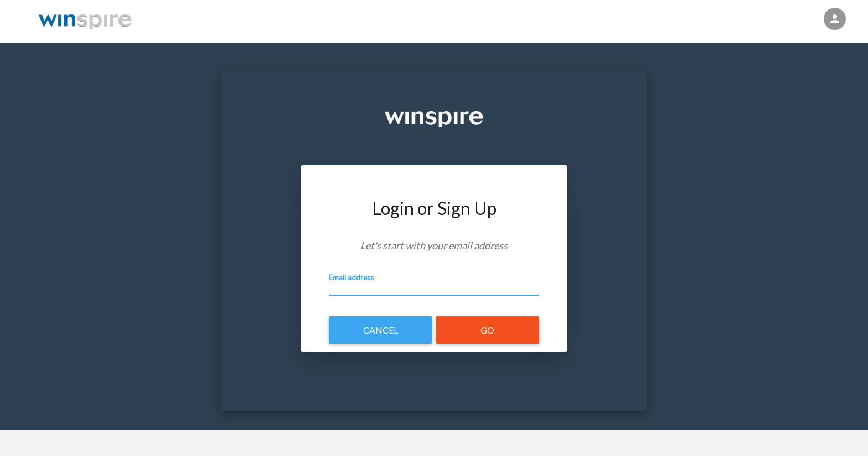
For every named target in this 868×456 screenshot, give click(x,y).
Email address (351, 279)
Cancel (381, 330)
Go (487, 330)
